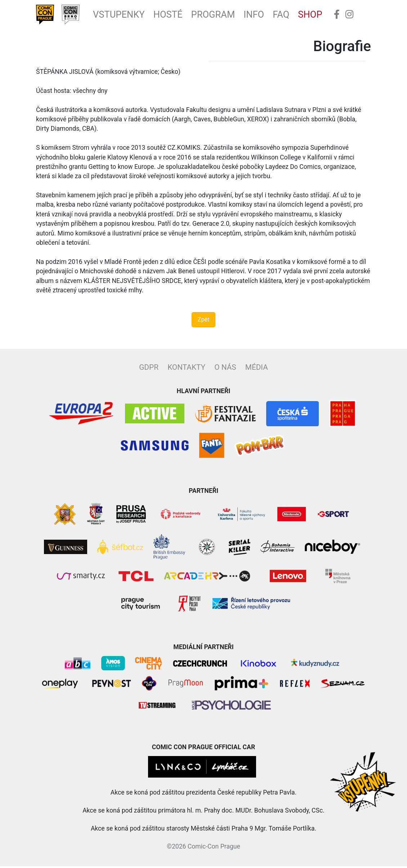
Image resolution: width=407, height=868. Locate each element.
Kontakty (186, 369)
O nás (225, 369)
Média (257, 369)
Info (266, 15)
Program (223, 15)
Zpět (203, 321)
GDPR (149, 369)
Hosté (175, 15)
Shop (324, 15)
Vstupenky (124, 15)
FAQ (294, 15)
